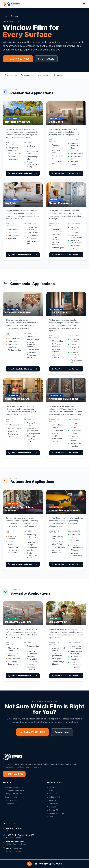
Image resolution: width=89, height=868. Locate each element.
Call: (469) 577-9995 (18, 59)
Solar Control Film (11, 797)
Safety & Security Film (12, 794)
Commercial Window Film (13, 790)
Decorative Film (10, 800)
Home (5, 16)
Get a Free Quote (46, 59)
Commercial (27, 75)
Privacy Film (8, 804)
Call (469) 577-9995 (32, 732)
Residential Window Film (13, 787)
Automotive (44, 75)
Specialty (59, 75)
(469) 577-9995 (14, 774)
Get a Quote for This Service (23, 173)
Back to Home (62, 732)
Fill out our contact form (14, 851)
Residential (11, 75)
